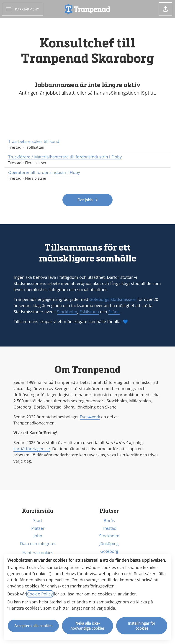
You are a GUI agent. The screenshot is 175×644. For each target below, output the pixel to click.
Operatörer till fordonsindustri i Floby (87, 172)
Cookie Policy (40, 594)
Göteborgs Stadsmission (113, 299)
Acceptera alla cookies (33, 626)
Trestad (109, 528)
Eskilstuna (89, 312)
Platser (38, 528)
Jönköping (109, 543)
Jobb (38, 536)
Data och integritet (38, 543)
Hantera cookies (38, 553)
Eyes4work (90, 417)
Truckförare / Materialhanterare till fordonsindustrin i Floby (87, 157)
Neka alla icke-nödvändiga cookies (87, 626)
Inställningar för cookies (142, 626)
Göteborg (109, 551)
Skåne (114, 312)
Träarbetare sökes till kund (87, 141)
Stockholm (67, 312)
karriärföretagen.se (32, 449)
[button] (165, 9)
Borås (109, 520)
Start (38, 520)
